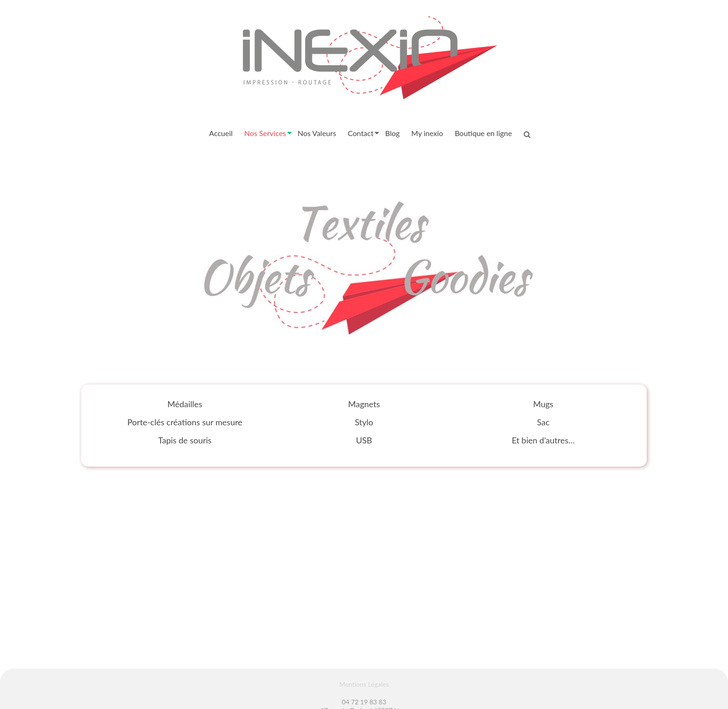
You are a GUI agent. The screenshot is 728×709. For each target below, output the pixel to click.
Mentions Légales (364, 684)
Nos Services (265, 133)
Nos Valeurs (317, 133)
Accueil (221, 133)
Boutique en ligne (483, 133)
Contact (361, 133)
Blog (392, 133)
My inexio (427, 133)
